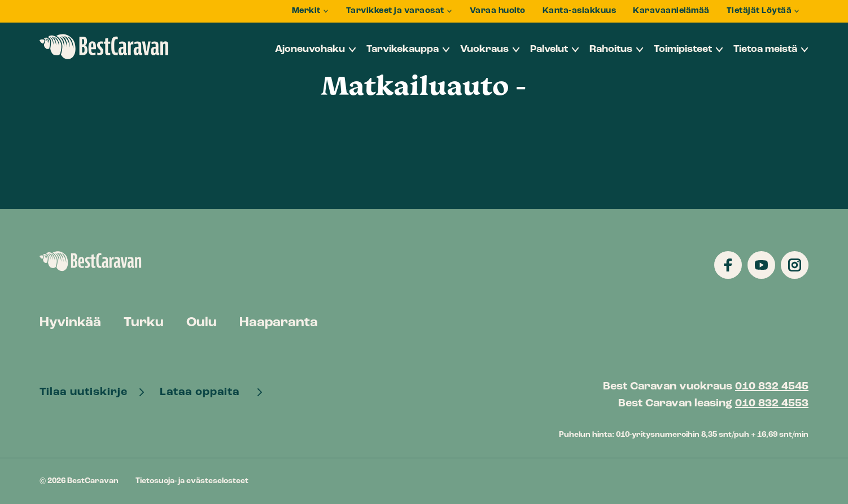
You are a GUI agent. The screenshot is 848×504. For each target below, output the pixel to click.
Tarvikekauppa (403, 49)
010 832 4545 (772, 387)
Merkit (306, 11)
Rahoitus (611, 49)
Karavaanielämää (671, 11)
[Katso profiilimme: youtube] (761, 265)
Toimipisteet (683, 49)
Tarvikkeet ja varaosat (395, 11)
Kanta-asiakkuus (580, 11)
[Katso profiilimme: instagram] (795, 265)
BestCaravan (104, 47)
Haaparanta (279, 323)
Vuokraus (484, 49)
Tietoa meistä (765, 49)
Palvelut (549, 49)
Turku (144, 323)
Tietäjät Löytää (759, 11)
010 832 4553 (772, 404)
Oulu (202, 323)
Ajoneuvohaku (310, 49)
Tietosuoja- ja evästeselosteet (192, 481)
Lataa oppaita (204, 392)
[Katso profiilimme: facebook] (728, 265)
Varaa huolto (498, 11)
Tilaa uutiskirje (85, 392)
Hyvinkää (70, 323)
